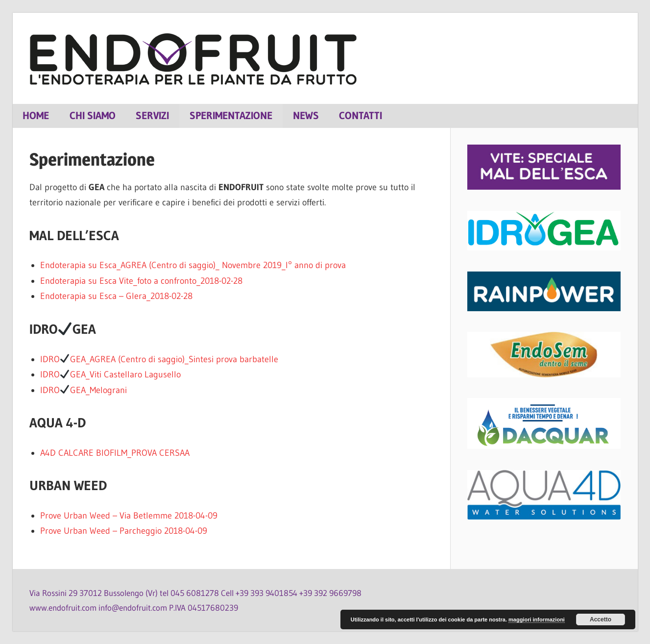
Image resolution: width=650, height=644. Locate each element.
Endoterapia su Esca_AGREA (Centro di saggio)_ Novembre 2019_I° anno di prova (193, 265)
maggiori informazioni (537, 619)
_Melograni (106, 390)
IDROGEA (63, 359)
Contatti (361, 115)
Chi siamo (93, 115)
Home (36, 115)
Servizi (152, 115)
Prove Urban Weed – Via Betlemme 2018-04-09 (129, 516)
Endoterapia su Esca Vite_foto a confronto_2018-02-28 (141, 281)
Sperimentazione (231, 115)
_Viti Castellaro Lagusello (133, 374)
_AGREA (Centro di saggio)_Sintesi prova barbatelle (182, 359)
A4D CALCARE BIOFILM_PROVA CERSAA (115, 453)
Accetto (601, 619)
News (306, 115)
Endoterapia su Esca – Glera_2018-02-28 (116, 296)
